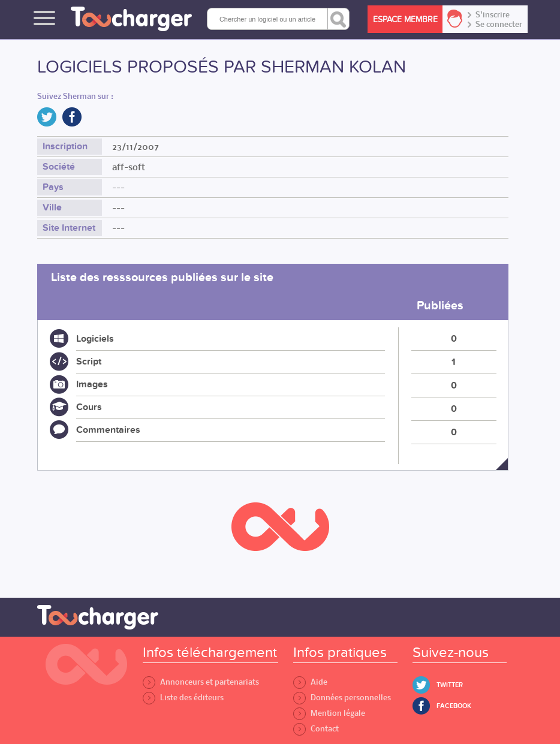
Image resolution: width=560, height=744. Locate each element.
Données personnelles (342, 698)
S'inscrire (493, 15)
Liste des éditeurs (183, 698)
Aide (310, 682)
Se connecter (499, 25)
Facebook (454, 706)
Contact (316, 729)
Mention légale (329, 713)
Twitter (450, 685)
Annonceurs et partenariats (201, 682)
